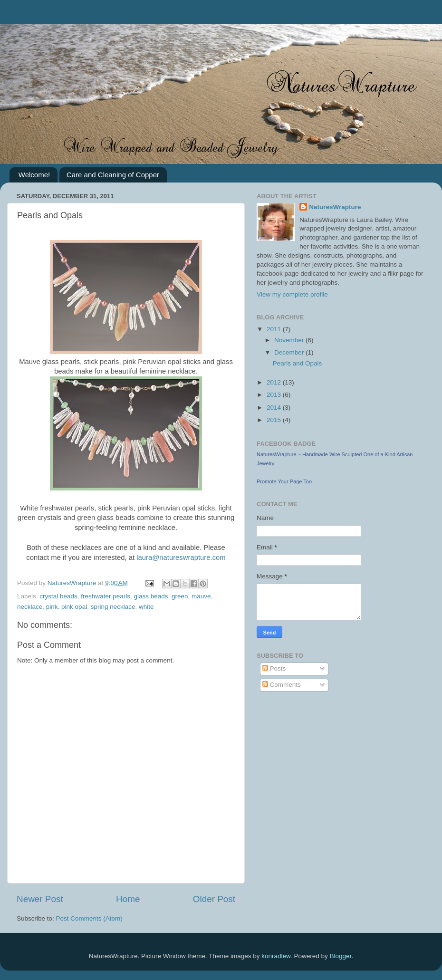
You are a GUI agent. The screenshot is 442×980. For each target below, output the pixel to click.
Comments (282, 685)
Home (128, 899)
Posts (274, 668)
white (146, 607)
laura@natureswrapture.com (181, 557)
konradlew (276, 956)
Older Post (214, 899)
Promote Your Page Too (284, 481)
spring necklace (113, 607)
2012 (275, 382)
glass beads (151, 596)
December (290, 352)
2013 (275, 395)
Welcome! (34, 175)
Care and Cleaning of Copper (113, 175)
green (180, 596)
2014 (275, 408)
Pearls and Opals (298, 363)
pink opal (74, 607)
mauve (201, 596)
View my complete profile (292, 294)
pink (52, 607)
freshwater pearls (106, 596)
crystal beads (58, 596)
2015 (275, 420)
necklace (30, 607)
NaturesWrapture (335, 207)
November (290, 340)
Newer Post (40, 899)
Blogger (341, 956)
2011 (275, 329)
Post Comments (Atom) (89, 918)
